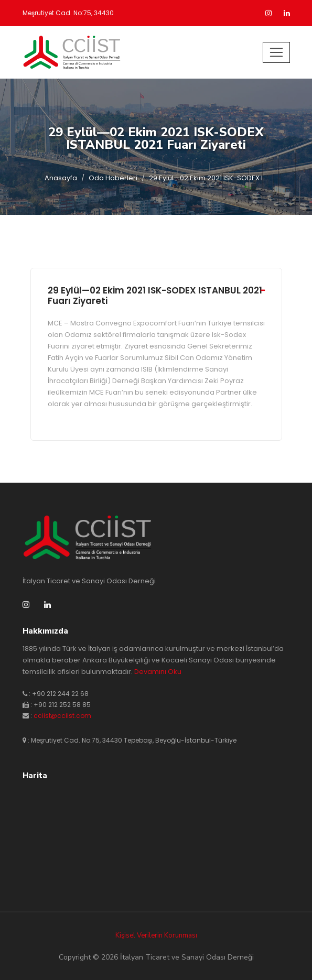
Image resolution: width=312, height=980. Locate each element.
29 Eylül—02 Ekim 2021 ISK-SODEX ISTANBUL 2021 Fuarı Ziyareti (155, 296)
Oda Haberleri (113, 178)
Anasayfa (61, 178)
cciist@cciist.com (62, 716)
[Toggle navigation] (276, 52)
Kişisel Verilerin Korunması (156, 935)
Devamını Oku (158, 672)
